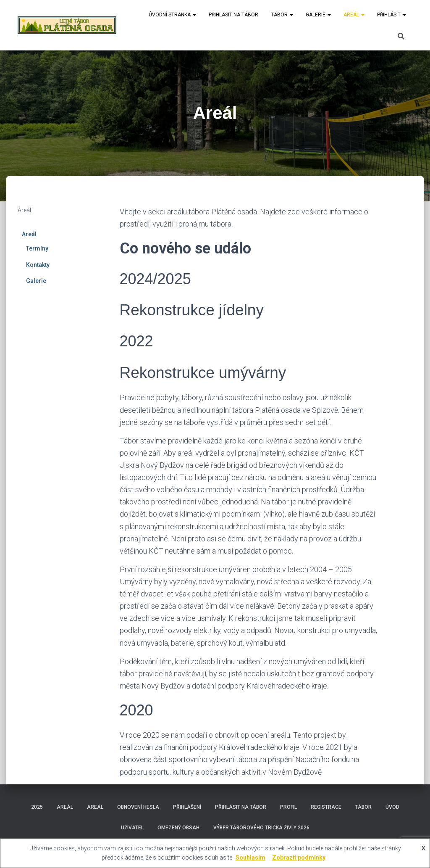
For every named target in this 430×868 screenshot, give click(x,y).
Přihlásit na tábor (233, 15)
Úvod (392, 807)
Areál (354, 15)
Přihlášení (187, 807)
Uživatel (132, 828)
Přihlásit (392, 15)
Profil (288, 807)
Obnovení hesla (138, 807)
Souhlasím (250, 857)
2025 (37, 807)
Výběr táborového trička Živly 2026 (261, 828)
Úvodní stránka (172, 15)
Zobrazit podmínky (299, 857)
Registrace (326, 807)
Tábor (282, 15)
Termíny (37, 248)
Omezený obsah (178, 828)
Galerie (318, 15)
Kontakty (38, 265)
